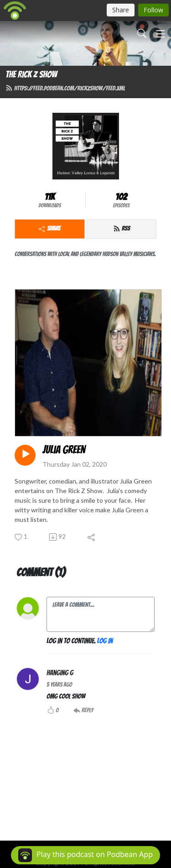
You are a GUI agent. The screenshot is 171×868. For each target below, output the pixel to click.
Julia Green (64, 450)
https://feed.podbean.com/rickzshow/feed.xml (65, 88)
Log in (105, 641)
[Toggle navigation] (161, 34)
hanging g (60, 673)
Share (49, 229)
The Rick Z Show (31, 74)
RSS (122, 229)
